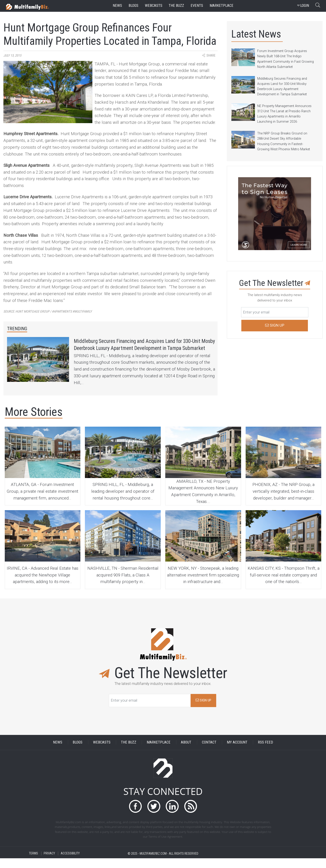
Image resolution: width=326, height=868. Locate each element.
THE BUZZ (129, 752)
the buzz (176, 6)
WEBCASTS (102, 752)
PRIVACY (49, 863)
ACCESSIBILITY (70, 863)
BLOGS (78, 752)
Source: (48, 312)
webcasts (154, 6)
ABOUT (186, 752)
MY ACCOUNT (237, 752)
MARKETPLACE (159, 752)
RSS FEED (265, 752)
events (197, 6)
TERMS (34, 863)
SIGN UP (203, 710)
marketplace (222, 6)
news (117, 6)
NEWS (58, 752)
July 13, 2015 (12, 56)
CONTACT (209, 752)
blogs (133, 6)
